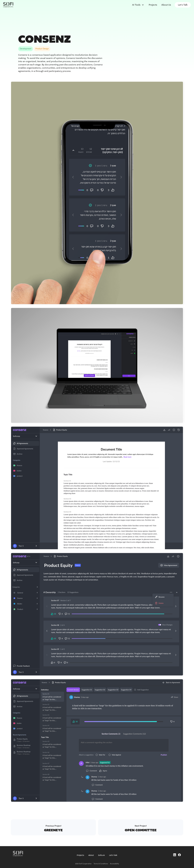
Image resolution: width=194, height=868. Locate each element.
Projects (153, 5)
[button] (138, 5)
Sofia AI (101, 855)
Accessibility (115, 863)
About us (166, 5)
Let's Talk (183, 5)
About (91, 855)
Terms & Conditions (101, 863)
